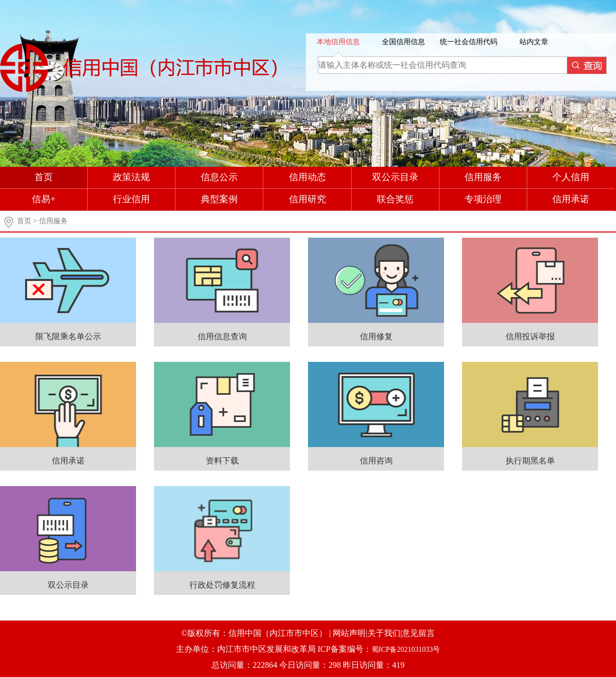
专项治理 (483, 199)
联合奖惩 (395, 199)
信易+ (44, 199)
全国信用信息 (403, 42)
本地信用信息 (338, 42)
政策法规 (131, 177)
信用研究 (307, 199)
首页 (44, 177)
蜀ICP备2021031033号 (406, 650)
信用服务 (483, 177)
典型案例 (219, 199)
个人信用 (571, 177)
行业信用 (131, 199)
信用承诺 (571, 199)
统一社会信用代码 (469, 42)
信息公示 (219, 177)
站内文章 (534, 42)
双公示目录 (395, 177)
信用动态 (307, 177)
